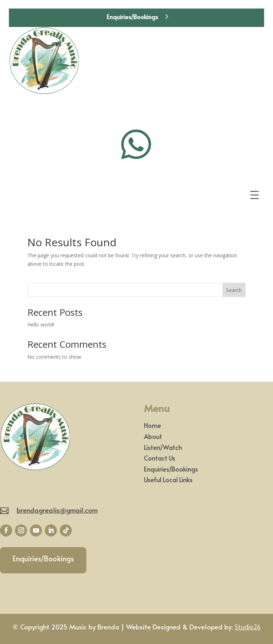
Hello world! (41, 324)
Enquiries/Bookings (132, 17)
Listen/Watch (163, 447)
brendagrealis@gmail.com (57, 510)
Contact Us (160, 458)
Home (152, 425)
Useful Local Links (168, 480)
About (153, 436)
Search (234, 290)
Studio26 (248, 627)
